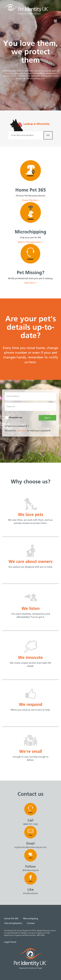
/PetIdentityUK (31, 894)
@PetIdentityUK (31, 870)
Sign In (47, 418)
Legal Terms (10, 942)
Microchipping (31, 919)
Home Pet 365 (11, 919)
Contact (31, 923)
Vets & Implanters (13, 923)
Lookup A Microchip (36, 124)
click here (22, 431)
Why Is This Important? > (31, 242)
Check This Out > (31, 200)
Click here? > (31, 283)
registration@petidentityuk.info (31, 847)
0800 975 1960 (31, 824)
